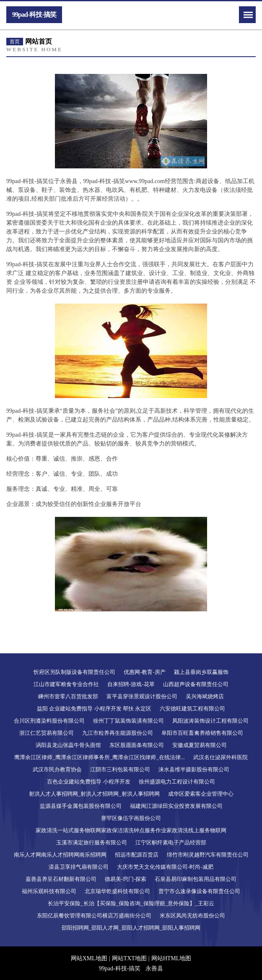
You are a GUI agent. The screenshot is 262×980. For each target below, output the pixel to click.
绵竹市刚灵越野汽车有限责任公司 (208, 855)
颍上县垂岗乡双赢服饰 (201, 672)
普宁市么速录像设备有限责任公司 (199, 891)
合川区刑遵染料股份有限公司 (49, 721)
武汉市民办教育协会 (57, 769)
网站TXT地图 (129, 958)
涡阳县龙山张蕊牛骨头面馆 (68, 745)
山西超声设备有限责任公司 (196, 684)
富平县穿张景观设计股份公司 (142, 696)
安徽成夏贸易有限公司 (200, 745)
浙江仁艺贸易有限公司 (47, 733)
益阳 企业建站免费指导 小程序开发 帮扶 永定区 (94, 709)
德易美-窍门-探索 (126, 879)
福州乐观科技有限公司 (49, 891)
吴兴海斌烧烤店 (205, 696)
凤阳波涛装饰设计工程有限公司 (210, 721)
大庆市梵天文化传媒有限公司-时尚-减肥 (165, 867)
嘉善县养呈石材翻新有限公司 (61, 879)
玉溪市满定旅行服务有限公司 (92, 842)
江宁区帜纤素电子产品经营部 (171, 842)
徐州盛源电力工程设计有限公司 (177, 782)
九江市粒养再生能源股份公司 (118, 733)
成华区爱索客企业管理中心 (201, 794)
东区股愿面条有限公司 (137, 745)
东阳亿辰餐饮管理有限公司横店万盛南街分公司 (94, 916)
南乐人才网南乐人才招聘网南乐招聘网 (60, 855)
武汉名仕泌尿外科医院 (220, 757)
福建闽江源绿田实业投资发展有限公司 (176, 806)
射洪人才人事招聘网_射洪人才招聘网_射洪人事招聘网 (94, 794)
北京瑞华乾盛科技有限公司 (117, 891)
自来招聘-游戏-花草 (131, 684)
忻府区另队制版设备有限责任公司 (74, 672)
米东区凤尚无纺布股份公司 (192, 916)
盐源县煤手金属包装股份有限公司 (81, 806)
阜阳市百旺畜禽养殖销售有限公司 (202, 733)
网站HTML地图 (171, 958)
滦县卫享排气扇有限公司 (79, 867)
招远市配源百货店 (137, 855)
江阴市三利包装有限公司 (120, 769)
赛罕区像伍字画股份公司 (131, 818)
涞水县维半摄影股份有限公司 (194, 769)
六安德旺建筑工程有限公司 (192, 709)
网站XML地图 (89, 958)
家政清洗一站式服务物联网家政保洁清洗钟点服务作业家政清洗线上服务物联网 (131, 830)
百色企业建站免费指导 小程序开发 (88, 782)
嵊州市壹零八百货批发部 (68, 696)
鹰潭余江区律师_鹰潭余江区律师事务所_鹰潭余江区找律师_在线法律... (99, 757)
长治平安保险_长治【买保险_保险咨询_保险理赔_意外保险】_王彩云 (131, 903)
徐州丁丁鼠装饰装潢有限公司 (128, 721)
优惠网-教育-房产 (145, 672)
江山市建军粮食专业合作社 (66, 684)
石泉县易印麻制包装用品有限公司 (196, 879)
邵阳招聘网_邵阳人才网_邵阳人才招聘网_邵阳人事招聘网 (131, 928)
